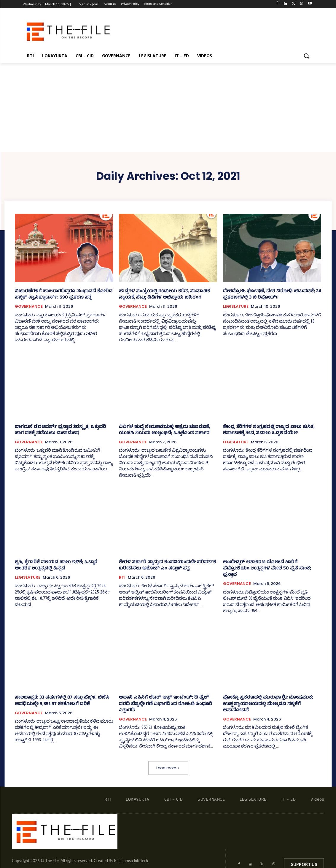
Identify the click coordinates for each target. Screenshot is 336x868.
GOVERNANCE (29, 307)
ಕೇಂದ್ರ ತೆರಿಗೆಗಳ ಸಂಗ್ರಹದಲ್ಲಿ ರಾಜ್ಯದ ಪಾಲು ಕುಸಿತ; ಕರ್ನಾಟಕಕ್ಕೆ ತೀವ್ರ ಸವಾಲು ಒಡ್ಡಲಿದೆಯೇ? (266, 430)
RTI (122, 577)
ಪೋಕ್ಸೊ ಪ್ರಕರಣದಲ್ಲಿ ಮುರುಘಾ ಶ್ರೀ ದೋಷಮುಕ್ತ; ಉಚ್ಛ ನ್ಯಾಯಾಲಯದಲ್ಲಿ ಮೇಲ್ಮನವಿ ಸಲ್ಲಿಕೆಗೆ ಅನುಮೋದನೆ (271, 695)
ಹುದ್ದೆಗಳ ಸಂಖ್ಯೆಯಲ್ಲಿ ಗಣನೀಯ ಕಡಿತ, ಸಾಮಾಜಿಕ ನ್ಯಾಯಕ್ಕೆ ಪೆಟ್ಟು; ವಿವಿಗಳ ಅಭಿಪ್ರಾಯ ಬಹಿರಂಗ (162, 295)
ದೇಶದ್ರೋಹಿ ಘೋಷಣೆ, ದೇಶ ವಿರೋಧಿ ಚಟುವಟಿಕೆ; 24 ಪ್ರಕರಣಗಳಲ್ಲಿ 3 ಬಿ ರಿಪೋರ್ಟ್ (270, 295)
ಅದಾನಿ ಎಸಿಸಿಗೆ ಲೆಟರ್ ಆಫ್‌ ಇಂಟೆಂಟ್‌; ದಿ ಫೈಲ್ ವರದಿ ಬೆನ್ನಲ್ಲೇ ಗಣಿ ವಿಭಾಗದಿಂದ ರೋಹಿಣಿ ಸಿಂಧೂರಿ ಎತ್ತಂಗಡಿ (167, 695)
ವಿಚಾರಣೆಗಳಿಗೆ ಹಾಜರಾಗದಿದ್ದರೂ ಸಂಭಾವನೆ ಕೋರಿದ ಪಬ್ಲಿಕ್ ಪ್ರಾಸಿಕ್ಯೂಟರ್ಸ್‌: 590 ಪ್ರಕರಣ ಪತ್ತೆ (61, 295)
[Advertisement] (168, 107)
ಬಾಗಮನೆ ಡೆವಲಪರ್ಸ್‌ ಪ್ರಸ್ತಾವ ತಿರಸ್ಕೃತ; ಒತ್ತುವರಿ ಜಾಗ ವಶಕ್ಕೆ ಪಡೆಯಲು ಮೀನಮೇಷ (63, 430)
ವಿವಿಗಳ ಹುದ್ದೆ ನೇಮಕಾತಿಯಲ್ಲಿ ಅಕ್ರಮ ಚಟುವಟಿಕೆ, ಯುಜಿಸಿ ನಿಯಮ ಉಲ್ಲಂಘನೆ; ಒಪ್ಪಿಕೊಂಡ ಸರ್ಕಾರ (162, 430)
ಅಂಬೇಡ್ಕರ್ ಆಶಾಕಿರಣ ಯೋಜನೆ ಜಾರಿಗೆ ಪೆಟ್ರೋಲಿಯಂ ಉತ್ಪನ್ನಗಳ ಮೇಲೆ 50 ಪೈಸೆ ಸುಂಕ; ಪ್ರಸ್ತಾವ (271, 566)
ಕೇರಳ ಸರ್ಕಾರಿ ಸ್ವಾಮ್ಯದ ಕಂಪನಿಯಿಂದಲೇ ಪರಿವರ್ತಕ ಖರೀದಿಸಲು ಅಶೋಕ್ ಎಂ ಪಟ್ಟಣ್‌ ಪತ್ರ (165, 566)
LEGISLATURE (236, 307)
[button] (306, 56)
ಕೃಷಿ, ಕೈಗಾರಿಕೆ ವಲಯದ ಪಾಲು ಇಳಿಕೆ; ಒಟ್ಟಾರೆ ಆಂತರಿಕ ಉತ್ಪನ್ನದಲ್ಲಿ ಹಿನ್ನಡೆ (61, 566)
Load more (168, 755)
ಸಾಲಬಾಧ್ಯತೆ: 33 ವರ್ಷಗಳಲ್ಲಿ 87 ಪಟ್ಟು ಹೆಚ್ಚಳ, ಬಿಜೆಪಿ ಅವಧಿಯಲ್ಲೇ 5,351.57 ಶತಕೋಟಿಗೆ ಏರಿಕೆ (60, 695)
